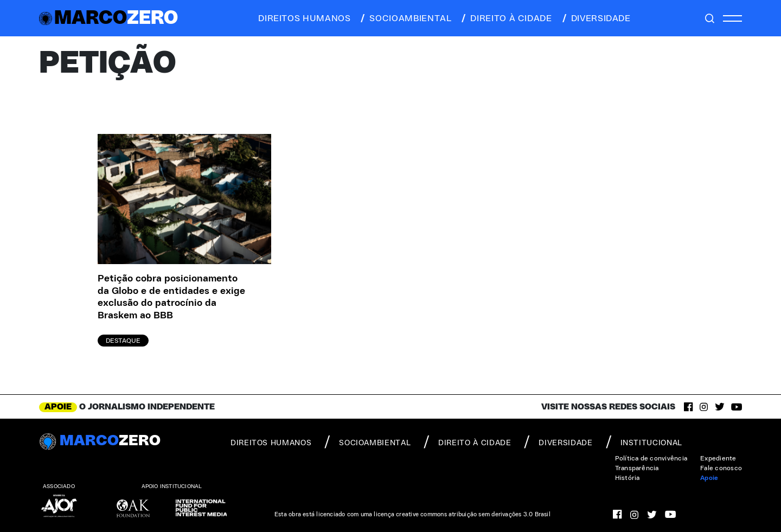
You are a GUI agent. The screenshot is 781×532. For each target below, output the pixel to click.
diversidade (596, 18)
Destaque (123, 341)
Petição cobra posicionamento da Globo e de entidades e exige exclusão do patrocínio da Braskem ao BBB (171, 297)
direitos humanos (301, 18)
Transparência (637, 468)
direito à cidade (506, 18)
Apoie (709, 478)
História (628, 478)
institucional (644, 442)
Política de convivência (651, 458)
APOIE (58, 407)
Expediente (718, 458)
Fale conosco (721, 468)
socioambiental (405, 18)
